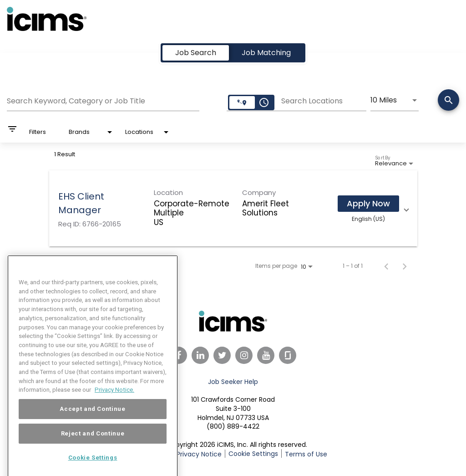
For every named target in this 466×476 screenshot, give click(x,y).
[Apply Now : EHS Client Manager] (368, 204)
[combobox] (103, 100)
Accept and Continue (92, 422)
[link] (233, 208)
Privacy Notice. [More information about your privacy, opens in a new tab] (114, 403)
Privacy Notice (199, 454)
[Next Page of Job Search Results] (405, 266)
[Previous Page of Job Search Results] (386, 266)
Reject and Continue (93, 447)
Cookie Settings (253, 454)
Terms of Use (306, 454)
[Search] (448, 101)
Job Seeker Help (233, 382)
